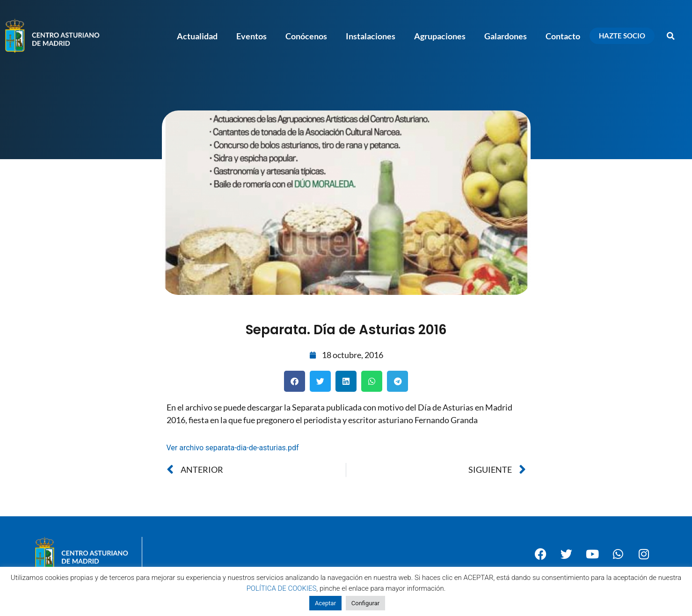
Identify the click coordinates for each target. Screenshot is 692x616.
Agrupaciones (440, 36)
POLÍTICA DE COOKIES (282, 588)
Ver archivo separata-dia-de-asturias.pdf (233, 448)
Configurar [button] (365, 603)
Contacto (563, 36)
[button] (671, 36)
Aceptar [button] (325, 603)
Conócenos (306, 36)
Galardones (506, 36)
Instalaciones (371, 36)
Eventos (251, 36)
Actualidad (197, 36)
